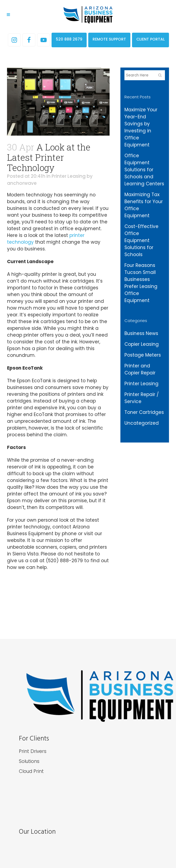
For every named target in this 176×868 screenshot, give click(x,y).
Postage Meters (143, 355)
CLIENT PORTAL (150, 39)
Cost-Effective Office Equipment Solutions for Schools (141, 240)
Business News (141, 333)
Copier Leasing (142, 344)
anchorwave (22, 183)
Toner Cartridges (144, 412)
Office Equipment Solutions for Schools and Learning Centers (144, 170)
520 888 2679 (69, 39)
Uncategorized (142, 423)
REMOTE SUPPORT (109, 39)
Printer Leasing (69, 176)
